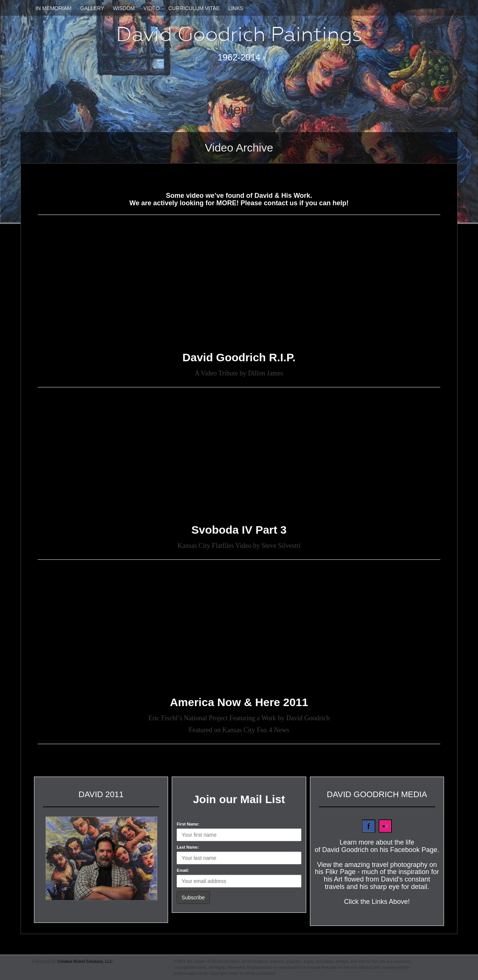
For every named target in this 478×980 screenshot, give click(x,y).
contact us (280, 203)
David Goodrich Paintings (239, 34)
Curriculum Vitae (194, 8)
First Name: (188, 824)
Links (236, 8)
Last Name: (188, 847)
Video (152, 8)
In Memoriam (53, 8)
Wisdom (124, 8)
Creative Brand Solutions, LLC (85, 961)
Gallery (92, 8)
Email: (183, 870)
